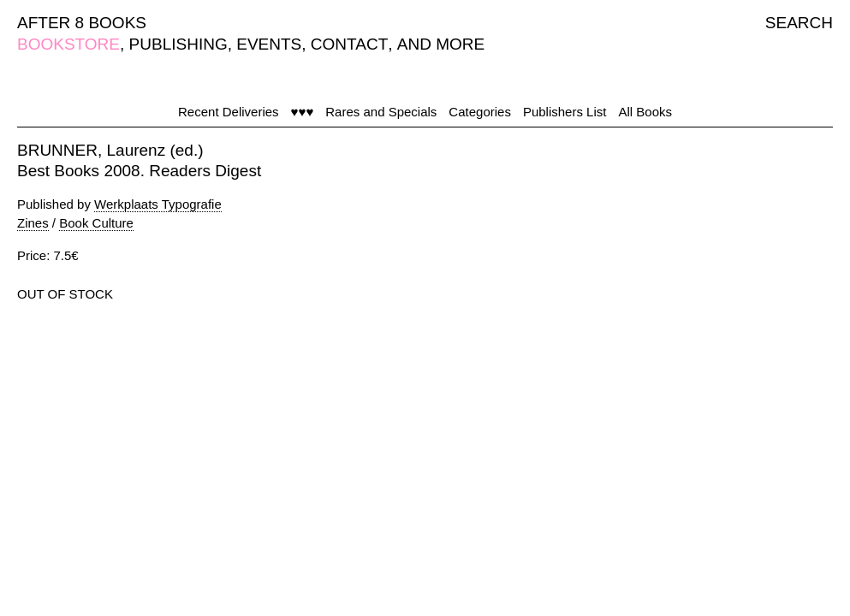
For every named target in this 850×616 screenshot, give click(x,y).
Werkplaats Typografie (158, 204)
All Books (645, 112)
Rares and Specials (381, 112)
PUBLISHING (178, 44)
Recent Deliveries (229, 112)
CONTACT (349, 44)
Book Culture (96, 223)
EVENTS (269, 44)
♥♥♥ (303, 112)
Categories (480, 112)
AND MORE (441, 44)
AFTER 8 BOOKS (82, 23)
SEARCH (799, 23)
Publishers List (565, 112)
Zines (33, 223)
